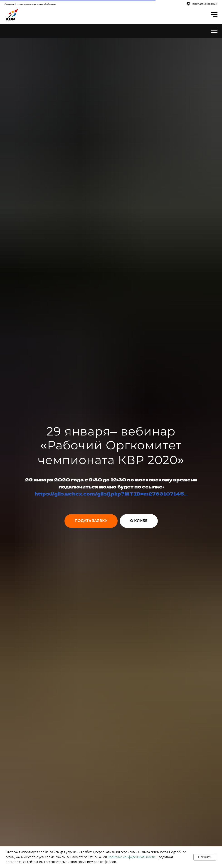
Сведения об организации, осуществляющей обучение (30, 4)
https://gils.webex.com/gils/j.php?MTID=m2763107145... (111, 494)
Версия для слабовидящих (205, 4)
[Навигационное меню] (214, 15)
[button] (91, 521)
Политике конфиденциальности (131, 857)
